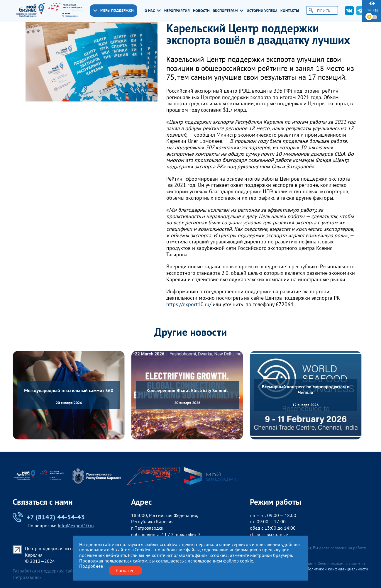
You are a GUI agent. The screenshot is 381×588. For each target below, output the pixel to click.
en (375, 11)
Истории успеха (262, 11)
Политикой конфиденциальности (337, 569)
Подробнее (91, 566)
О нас (153, 11)
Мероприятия (177, 11)
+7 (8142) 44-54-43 (49, 517)
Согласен (125, 570)
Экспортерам (228, 11)
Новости (201, 11)
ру (369, 11)
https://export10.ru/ (189, 304)
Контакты (290, 11)
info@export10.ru (76, 525)
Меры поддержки (113, 10)
